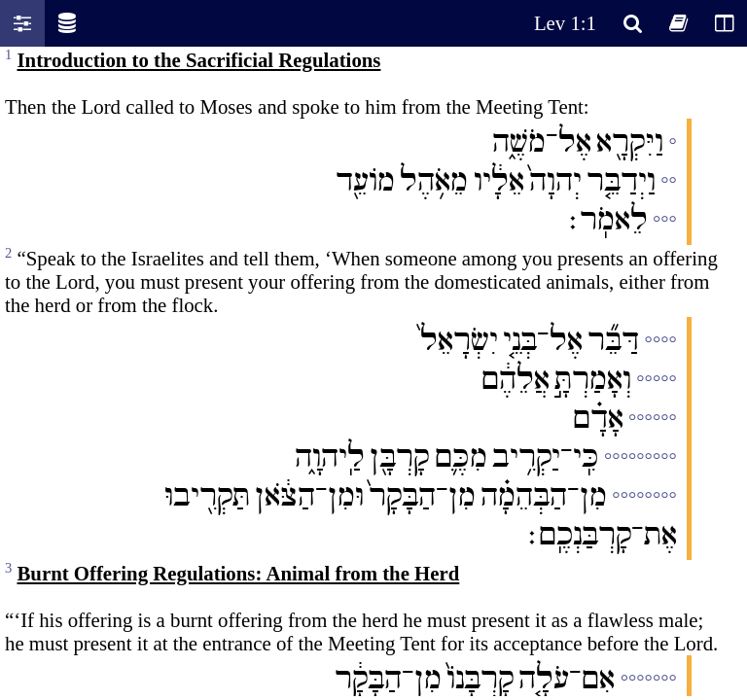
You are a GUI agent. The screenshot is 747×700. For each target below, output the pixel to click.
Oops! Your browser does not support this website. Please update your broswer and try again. (373, 371)
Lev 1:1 (565, 23)
